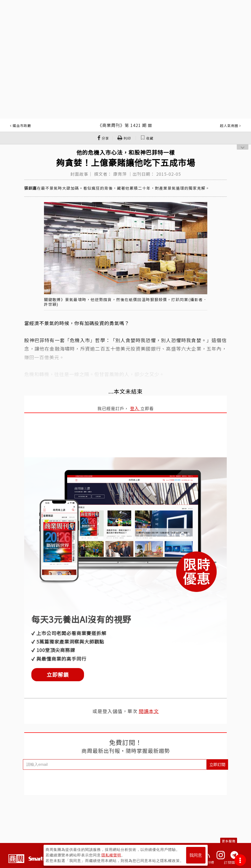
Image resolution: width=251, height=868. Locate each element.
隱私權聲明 (111, 855)
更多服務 (229, 841)
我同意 (196, 855)
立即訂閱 (217, 764)
